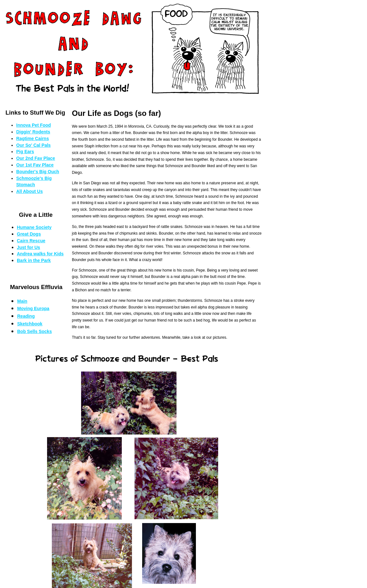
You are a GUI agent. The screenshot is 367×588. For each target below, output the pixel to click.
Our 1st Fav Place (35, 165)
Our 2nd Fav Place (36, 158)
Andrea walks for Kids (40, 254)
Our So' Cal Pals (33, 145)
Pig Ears (25, 152)
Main (22, 301)
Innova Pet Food (34, 125)
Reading (26, 316)
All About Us (29, 191)
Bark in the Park (34, 260)
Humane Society (34, 227)
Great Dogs (29, 234)
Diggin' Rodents (33, 132)
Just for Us (28, 247)
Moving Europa (33, 308)
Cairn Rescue (31, 241)
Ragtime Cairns (33, 138)
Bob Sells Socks (35, 331)
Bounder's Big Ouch (38, 172)
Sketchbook (30, 324)
